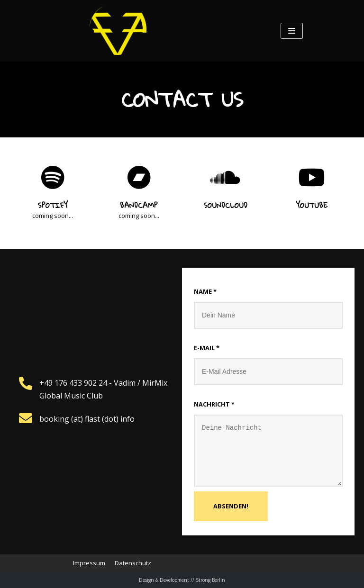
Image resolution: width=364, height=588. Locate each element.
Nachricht (214, 404)
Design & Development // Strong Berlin (182, 580)
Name (205, 291)
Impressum (89, 563)
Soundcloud (225, 205)
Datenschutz (133, 563)
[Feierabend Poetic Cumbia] (118, 31)
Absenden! (231, 506)
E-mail (207, 348)
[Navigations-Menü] (292, 31)
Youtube (312, 205)
